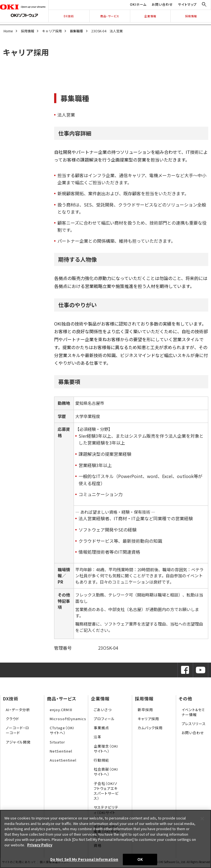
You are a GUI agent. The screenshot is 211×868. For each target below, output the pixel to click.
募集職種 (76, 31)
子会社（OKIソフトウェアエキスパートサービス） (106, 791)
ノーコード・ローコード (17, 730)
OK (140, 859)
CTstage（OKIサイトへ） (62, 730)
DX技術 (69, 16)
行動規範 (101, 760)
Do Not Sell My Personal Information (84, 859)
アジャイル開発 (18, 742)
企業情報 (150, 16)
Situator (57, 742)
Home (8, 31)
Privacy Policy (40, 845)
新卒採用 (145, 710)
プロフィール (104, 719)
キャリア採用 (52, 31)
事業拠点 (101, 728)
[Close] (202, 819)
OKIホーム (138, 4)
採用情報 (191, 16)
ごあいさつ (103, 710)
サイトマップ (187, 4)
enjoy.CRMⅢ (61, 710)
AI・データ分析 (18, 710)
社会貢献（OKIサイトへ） (106, 772)
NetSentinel (61, 751)
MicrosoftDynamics (68, 719)
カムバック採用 (150, 728)
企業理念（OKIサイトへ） (106, 749)
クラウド (13, 719)
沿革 (98, 737)
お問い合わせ (162, 4)
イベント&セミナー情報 (193, 712)
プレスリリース (194, 724)
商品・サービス (110, 16)
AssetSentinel (63, 760)
